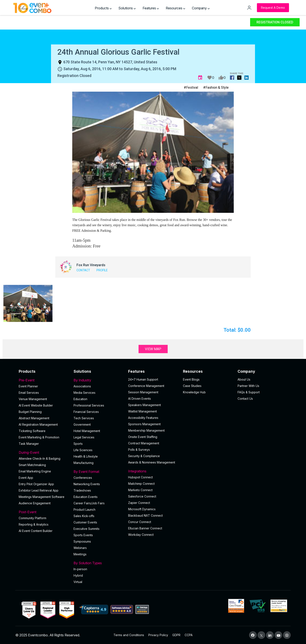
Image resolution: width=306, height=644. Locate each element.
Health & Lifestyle (86, 456)
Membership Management (146, 430)
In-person (80, 569)
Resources (176, 8)
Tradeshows (82, 490)
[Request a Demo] (273, 8)
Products (103, 8)
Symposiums (82, 541)
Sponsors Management (144, 424)
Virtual (78, 582)
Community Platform (33, 518)
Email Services (29, 393)
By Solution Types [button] (98, 563)
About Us (244, 379)
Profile (102, 270)
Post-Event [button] (44, 512)
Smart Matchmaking (32, 465)
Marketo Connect (140, 490)
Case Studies (192, 386)
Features (151, 8)
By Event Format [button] (98, 472)
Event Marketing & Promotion (39, 437)
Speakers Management (144, 405)
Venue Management (33, 399)
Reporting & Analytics (34, 524)
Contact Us (245, 399)
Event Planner (28, 386)
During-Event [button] (44, 452)
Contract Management (144, 443)
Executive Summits (86, 529)
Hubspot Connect (140, 477)
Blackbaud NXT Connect (145, 515)
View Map (153, 349)
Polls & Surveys (139, 450)
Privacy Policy (158, 635)
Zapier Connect (139, 503)
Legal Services (84, 437)
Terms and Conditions (129, 635)
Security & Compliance (144, 456)
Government (82, 424)
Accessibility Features (143, 418)
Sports (78, 444)
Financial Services (86, 412)
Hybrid (78, 575)
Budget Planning (30, 412)
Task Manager (29, 444)
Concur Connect (140, 522)
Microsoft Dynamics (142, 509)
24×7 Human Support (143, 379)
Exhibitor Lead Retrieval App (39, 490)
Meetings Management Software (42, 497)
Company (201, 8)
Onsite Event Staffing (143, 437)
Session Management (143, 392)
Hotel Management (87, 431)
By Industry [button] (98, 380)
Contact (83, 270)
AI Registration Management (38, 424)
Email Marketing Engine (35, 471)
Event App (26, 478)
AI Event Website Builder (36, 405)
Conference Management (146, 386)
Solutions (127, 8)
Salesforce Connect (142, 496)
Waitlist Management (142, 411)
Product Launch (84, 510)
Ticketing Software (32, 431)
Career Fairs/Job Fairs (89, 503)
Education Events (86, 497)
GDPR (176, 635)
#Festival (191, 87)
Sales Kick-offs (84, 516)
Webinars (80, 548)
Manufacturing (84, 463)
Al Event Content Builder (36, 531)
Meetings (80, 554)
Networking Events (87, 484)
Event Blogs (191, 379)
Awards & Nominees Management (152, 462)
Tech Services (84, 418)
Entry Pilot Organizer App (36, 484)
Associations (82, 386)
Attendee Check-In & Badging (40, 458)
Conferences (83, 478)
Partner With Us (248, 386)
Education (80, 399)
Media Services (84, 393)
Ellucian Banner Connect (145, 528)
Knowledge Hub (194, 392)
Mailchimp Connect (141, 484)
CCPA (189, 635)
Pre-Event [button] (44, 380)
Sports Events (83, 535)
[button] (28, 303)
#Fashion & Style (216, 87)
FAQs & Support (249, 392)
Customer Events (85, 522)
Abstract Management (34, 418)
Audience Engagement (35, 503)
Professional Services (89, 405)
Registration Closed (275, 22)
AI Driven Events (140, 399)
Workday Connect (141, 535)
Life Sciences (83, 450)
